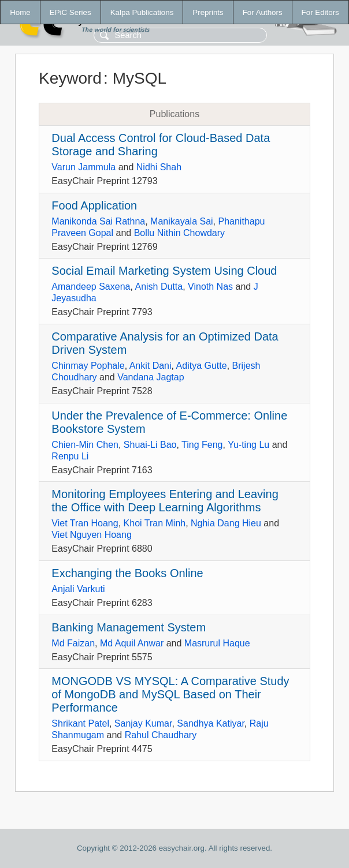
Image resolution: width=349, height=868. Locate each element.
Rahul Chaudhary (161, 735)
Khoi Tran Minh (155, 523)
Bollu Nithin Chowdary (179, 233)
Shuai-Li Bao (150, 445)
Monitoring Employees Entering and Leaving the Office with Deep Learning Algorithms (165, 501)
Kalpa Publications (142, 12)
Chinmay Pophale (88, 366)
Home (20, 12)
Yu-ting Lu (248, 445)
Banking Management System (129, 627)
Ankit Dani (151, 366)
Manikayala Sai (182, 221)
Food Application (94, 205)
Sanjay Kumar (143, 723)
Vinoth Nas (210, 287)
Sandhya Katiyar (211, 723)
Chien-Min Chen (85, 445)
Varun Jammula (83, 167)
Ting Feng (202, 445)
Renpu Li (70, 456)
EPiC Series (70, 12)
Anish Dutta (159, 287)
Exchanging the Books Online (127, 573)
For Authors (263, 12)
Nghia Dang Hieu (226, 523)
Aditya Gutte (202, 366)
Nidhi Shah (159, 167)
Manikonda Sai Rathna (98, 221)
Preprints (208, 12)
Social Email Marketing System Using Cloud (164, 271)
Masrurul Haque (217, 643)
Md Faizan (73, 643)
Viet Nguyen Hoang (91, 535)
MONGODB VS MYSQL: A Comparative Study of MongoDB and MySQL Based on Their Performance (170, 694)
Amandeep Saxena (91, 287)
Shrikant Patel (80, 723)
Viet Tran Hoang (85, 523)
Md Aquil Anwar (132, 643)
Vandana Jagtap (151, 377)
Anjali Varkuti (78, 589)
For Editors (320, 12)
